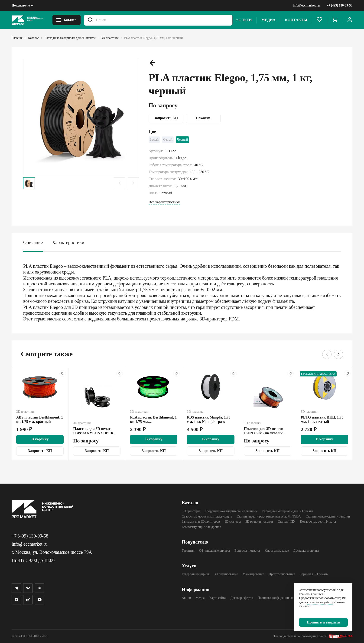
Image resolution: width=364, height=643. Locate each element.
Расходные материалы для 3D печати (288, 511)
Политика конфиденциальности (280, 598)
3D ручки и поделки (259, 522)
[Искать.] (90, 20)
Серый (168, 140)
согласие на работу (320, 602)
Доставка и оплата (306, 551)
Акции (186, 598)
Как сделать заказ (276, 551)
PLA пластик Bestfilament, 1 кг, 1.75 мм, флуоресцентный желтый (153, 420)
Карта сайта (218, 598)
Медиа (268, 20)
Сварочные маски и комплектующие (207, 516)
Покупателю (21, 5)
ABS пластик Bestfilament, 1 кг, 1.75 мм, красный (40, 420)
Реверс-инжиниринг (196, 574)
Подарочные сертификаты (318, 522)
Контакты (296, 20)
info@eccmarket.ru (306, 5)
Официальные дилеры (214, 551)
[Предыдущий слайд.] (120, 183)
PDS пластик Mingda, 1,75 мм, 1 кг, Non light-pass (209, 420)
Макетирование (253, 574)
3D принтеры (191, 511)
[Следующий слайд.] (133, 183)
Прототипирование (282, 574)
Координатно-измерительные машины (231, 511)
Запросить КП (166, 118)
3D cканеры (233, 522)
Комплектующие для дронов (201, 527)
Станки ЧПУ (286, 522)
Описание (33, 242)
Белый (154, 140)
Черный (183, 140)
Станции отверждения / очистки (328, 516)
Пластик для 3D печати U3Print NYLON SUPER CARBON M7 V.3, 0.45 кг (94, 431)
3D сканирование (226, 574)
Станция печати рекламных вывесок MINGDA (269, 516)
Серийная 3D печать (314, 574)
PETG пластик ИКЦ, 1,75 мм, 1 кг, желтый (322, 420)
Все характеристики (164, 202)
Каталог (190, 503)
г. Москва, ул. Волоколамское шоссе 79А (52, 552)
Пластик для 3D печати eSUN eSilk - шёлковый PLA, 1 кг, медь (264, 431)
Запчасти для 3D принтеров (201, 522)
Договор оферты (242, 598)
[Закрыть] (323, 622)
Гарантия (188, 551)
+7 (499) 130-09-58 (340, 5)
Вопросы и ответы (247, 551)
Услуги (244, 20)
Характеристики (68, 242)
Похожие (203, 118)
